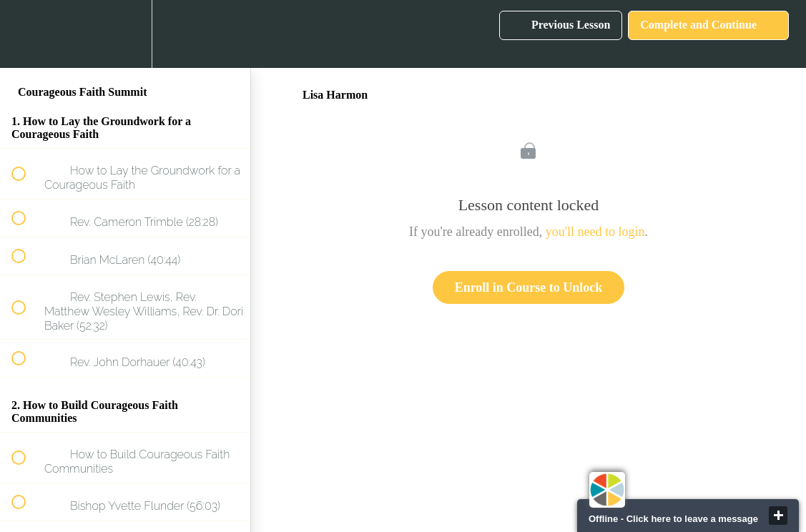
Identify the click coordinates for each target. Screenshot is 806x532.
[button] (26, 34)
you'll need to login (595, 232)
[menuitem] (125, 34)
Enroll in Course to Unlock (529, 287)
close (778, 516)
